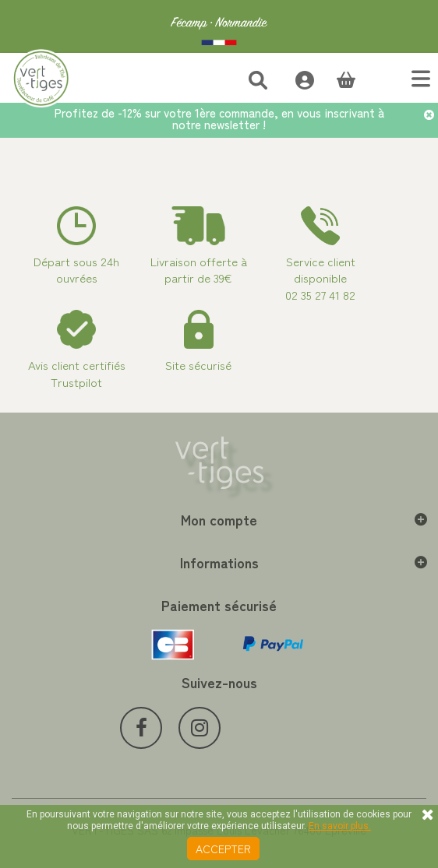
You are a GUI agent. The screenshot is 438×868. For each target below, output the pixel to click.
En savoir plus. (340, 826)
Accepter (223, 849)
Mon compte (219, 519)
